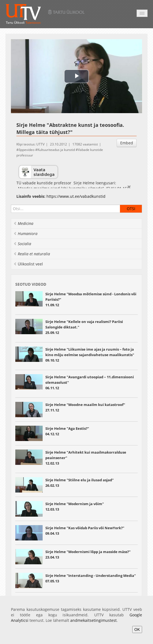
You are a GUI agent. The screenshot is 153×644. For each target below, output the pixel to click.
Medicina (23, 223)
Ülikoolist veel (28, 264)
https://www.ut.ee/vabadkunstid (76, 196)
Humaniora (25, 234)
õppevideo (27, 150)
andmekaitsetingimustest (93, 620)
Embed (127, 143)
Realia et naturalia (32, 254)
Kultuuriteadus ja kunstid (56, 150)
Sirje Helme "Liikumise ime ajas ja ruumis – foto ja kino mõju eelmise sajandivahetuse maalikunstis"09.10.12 (90, 355)
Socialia (22, 244)
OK (137, 629)
